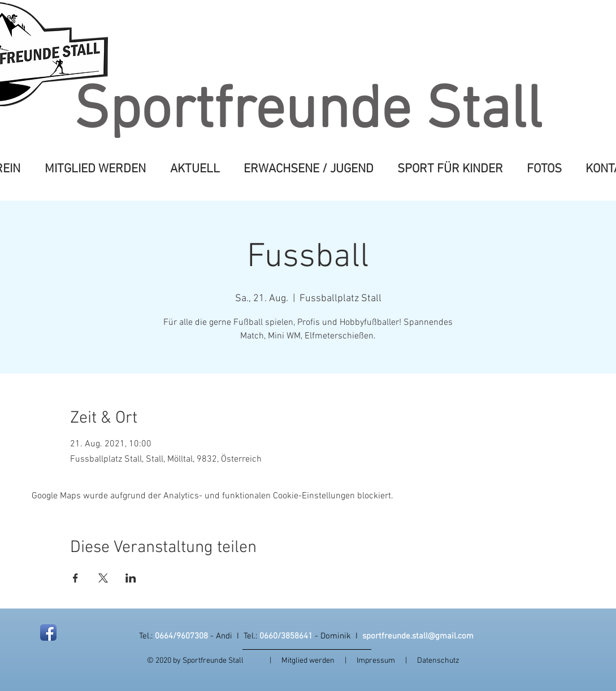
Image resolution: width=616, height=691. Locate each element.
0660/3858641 (286, 636)
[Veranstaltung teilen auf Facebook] (75, 578)
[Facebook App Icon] (48, 633)
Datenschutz (438, 661)
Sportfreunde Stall (308, 112)
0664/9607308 (181, 636)
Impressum (381, 661)
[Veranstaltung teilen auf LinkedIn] (131, 578)
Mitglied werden (308, 661)
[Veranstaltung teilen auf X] (103, 578)
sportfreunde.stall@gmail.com (418, 636)
